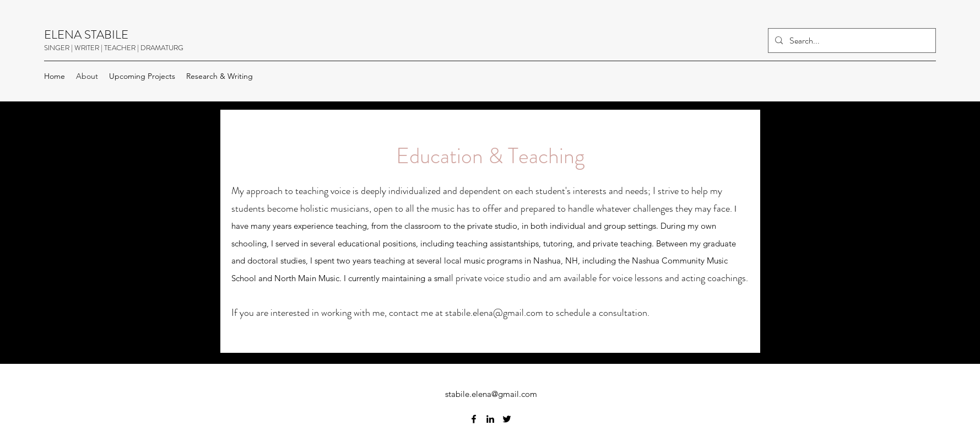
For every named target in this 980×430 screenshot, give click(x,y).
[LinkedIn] (490, 419)
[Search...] (851, 41)
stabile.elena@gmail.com (494, 313)
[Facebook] (474, 419)
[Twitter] (507, 419)
